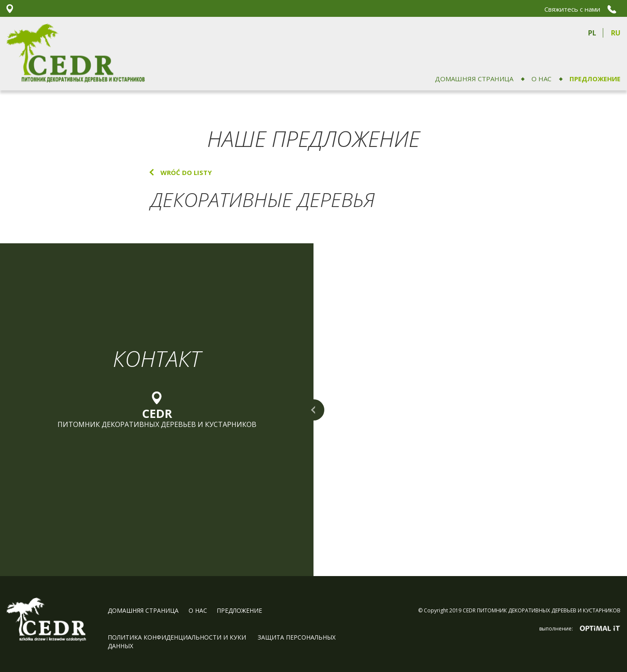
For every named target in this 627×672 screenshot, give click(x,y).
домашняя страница (474, 79)
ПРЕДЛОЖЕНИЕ (595, 79)
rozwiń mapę (314, 410)
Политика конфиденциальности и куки (178, 637)
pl (592, 33)
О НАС (541, 79)
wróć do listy (186, 172)
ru (616, 33)
